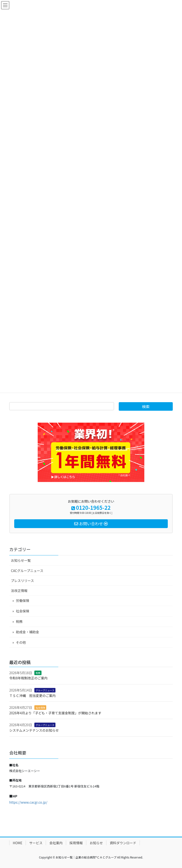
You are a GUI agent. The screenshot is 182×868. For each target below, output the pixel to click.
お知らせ (96, 843)
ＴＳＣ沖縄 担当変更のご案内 (32, 696)
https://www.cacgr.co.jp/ (28, 802)
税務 (19, 621)
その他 (21, 642)
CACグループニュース (27, 571)
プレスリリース (22, 581)
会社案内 (56, 843)
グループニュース (45, 690)
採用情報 (76, 843)
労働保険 (23, 601)
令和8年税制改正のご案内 (28, 678)
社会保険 (23, 611)
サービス (36, 843)
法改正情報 (19, 591)
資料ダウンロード (123, 843)
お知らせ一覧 (21, 560)
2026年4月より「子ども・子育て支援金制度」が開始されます (55, 713)
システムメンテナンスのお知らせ (34, 730)
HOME (18, 843)
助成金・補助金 (27, 632)
